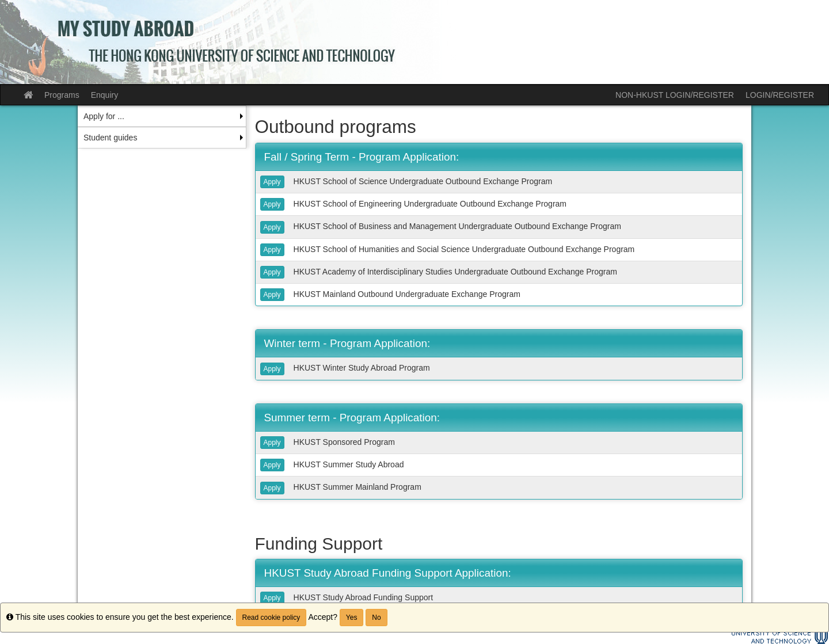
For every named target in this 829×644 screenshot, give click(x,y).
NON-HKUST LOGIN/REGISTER (675, 95)
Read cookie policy (271, 618)
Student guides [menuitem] (110, 138)
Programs (62, 95)
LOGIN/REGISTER (780, 95)
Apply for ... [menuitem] (104, 116)
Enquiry (104, 95)
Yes (352, 618)
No (376, 618)
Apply (272, 182)
